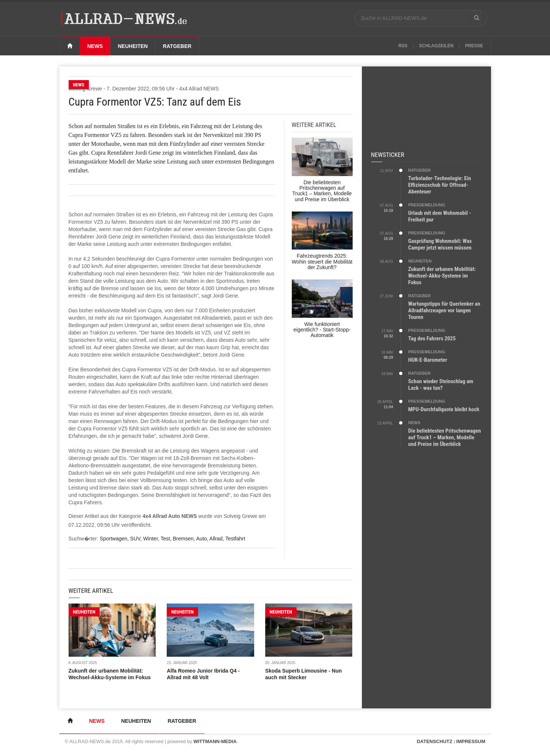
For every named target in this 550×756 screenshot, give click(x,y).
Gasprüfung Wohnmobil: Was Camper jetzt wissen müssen (440, 244)
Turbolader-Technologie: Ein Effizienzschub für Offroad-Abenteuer (440, 185)
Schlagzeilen (436, 46)
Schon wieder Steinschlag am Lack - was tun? (441, 385)
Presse (474, 46)
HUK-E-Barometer (428, 360)
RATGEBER (420, 170)
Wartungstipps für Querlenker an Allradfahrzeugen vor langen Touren (444, 310)
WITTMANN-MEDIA (215, 741)
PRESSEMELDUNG (427, 205)
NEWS (414, 423)
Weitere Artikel (91, 591)
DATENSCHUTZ (435, 741)
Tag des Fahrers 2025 (432, 339)
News (95, 46)
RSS (403, 46)
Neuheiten (133, 46)
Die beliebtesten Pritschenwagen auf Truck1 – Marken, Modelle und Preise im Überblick (445, 437)
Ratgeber (177, 46)
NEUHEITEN (84, 612)
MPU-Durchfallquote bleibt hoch (444, 409)
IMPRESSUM (471, 741)
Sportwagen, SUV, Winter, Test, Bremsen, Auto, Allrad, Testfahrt (172, 539)
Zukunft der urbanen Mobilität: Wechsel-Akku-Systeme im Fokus (442, 276)
